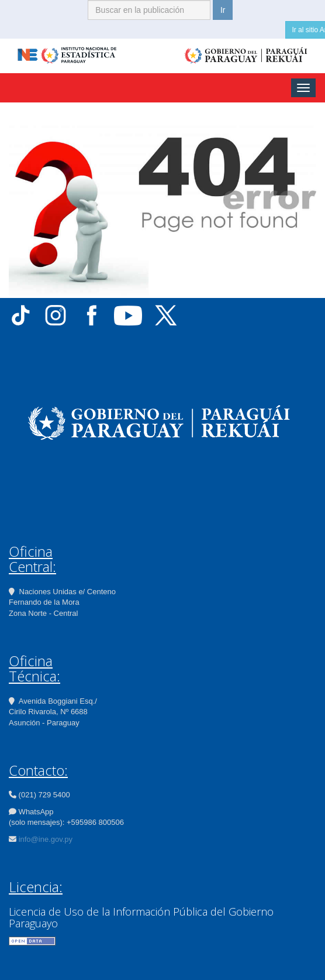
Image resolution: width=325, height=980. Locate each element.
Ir (223, 10)
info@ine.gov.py (46, 839)
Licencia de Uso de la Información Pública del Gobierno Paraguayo (141, 917)
